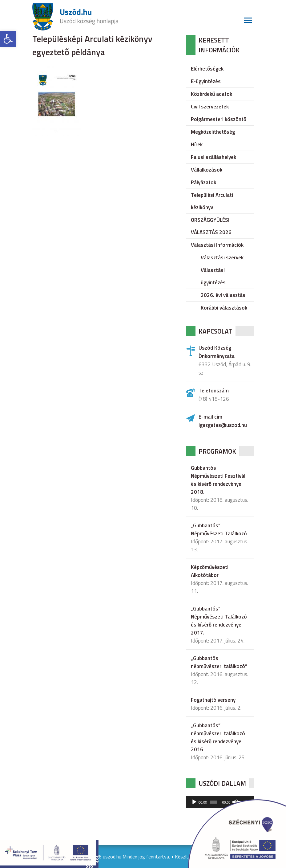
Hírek (197, 144)
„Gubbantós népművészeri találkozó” (219, 662)
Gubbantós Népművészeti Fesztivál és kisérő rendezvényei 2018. (218, 480)
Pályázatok (203, 182)
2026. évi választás (223, 295)
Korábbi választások (224, 308)
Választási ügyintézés (213, 276)
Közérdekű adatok (211, 94)
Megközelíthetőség (213, 132)
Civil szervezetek (210, 107)
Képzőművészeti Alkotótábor (210, 571)
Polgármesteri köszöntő (219, 119)
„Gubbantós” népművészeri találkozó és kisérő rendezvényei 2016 (218, 737)
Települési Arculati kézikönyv (212, 201)
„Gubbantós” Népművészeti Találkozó (219, 529)
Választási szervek (222, 258)
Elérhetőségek (207, 69)
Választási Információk (217, 245)
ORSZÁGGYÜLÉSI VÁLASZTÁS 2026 (211, 226)
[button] (8, 39)
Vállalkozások (207, 170)
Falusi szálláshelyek (213, 157)
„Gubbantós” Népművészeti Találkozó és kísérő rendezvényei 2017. (219, 621)
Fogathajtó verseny (213, 700)
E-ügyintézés (206, 81)
